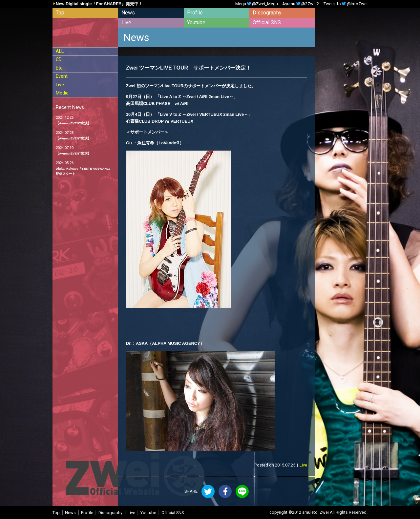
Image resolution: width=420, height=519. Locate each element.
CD (59, 60)
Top (60, 13)
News (128, 13)
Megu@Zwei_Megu (257, 4)
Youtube (196, 22)
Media (62, 93)
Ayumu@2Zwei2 (301, 4)
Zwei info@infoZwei (345, 4)
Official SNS (267, 22)
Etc (59, 68)
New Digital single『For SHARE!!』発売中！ (99, 4)
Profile (195, 13)
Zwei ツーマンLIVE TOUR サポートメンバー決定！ (189, 68)
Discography (267, 13)
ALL (60, 51)
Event (62, 76)
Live (126, 22)
